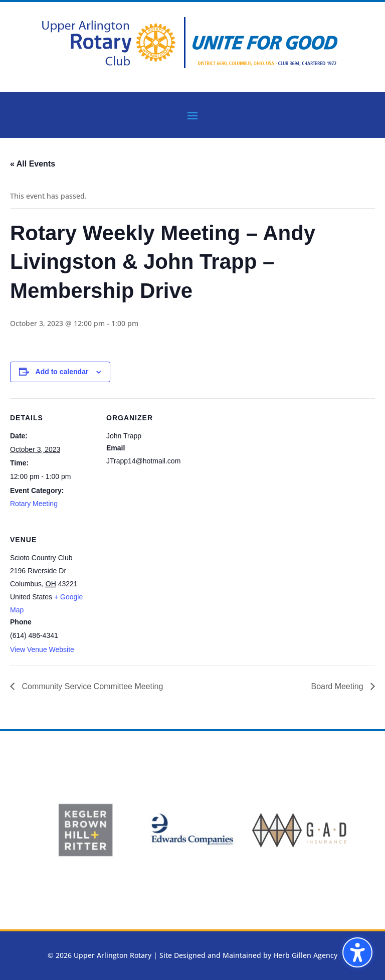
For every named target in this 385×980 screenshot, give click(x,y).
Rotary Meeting (34, 504)
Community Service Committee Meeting (91, 686)
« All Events (33, 164)
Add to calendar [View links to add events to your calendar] (62, 372)
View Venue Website (42, 649)
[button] (357, 952)
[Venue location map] (159, 589)
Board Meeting (338, 686)
